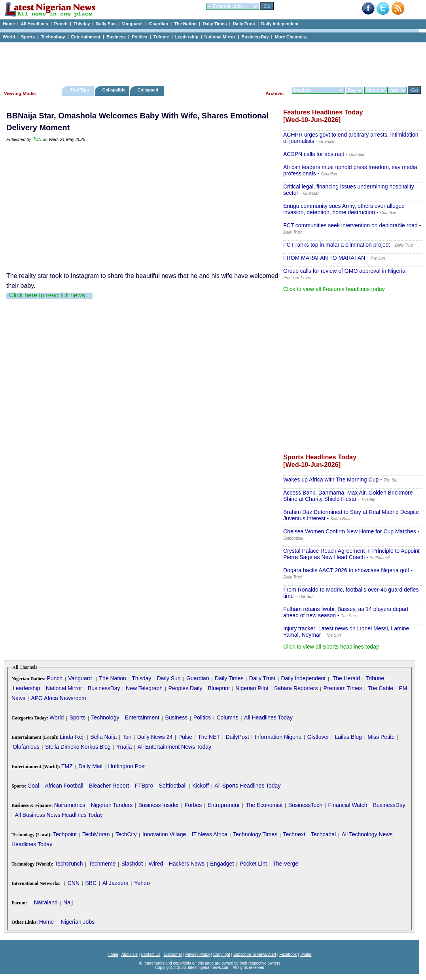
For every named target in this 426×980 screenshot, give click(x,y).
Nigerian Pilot (252, 688)
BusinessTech (305, 805)
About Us (130, 954)
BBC (91, 883)
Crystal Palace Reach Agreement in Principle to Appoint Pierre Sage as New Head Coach (351, 554)
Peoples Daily (186, 688)
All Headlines (34, 24)
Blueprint (219, 688)
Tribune (161, 37)
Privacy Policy (197, 954)
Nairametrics (70, 805)
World (9, 37)
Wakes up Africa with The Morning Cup (331, 480)
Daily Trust (244, 24)
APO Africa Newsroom (58, 698)
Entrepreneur (224, 805)
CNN (74, 883)
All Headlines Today (268, 717)
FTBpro (144, 786)
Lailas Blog (348, 737)
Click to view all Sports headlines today (331, 647)
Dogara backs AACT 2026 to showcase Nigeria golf (346, 570)
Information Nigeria (278, 737)
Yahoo (142, 883)
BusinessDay (255, 37)
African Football (64, 786)
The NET (209, 737)
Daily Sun (106, 24)
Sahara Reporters (296, 688)
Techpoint (65, 834)
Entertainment (86, 37)
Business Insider (159, 805)
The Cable (380, 688)
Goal (33, 786)
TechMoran (96, 834)
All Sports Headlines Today (247, 786)
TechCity (126, 834)
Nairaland (46, 902)
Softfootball (173, 786)
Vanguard (132, 24)
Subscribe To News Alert (255, 954)
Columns (227, 717)
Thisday (82, 24)
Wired (156, 864)
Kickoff (201, 786)
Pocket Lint (253, 864)
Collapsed (149, 90)
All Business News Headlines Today (59, 815)
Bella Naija (103, 737)
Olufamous (26, 747)
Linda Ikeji (72, 737)
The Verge (285, 864)
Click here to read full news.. (49, 295)
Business (116, 37)
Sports (28, 37)
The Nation (185, 24)
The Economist (264, 805)
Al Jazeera (115, 883)
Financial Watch (347, 805)
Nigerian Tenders (112, 805)
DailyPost (238, 737)
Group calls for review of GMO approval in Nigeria (344, 271)
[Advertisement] (210, 62)
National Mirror (220, 37)
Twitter (306, 954)
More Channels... (292, 37)
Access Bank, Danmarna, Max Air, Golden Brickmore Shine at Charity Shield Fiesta (348, 496)
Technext (294, 834)
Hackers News (187, 864)
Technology (53, 37)
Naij (68, 902)
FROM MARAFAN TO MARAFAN (324, 258)
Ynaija (124, 747)
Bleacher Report (109, 786)
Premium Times (343, 688)
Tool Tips (80, 90)
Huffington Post (127, 766)
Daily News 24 (155, 737)
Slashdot (132, 864)
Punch (61, 24)
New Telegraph (144, 688)
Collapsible (114, 90)
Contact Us (151, 954)
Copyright (222, 954)
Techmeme (102, 864)
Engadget (222, 864)
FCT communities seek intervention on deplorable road (350, 225)
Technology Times (255, 834)
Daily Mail (90, 766)
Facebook (288, 954)
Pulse (185, 737)
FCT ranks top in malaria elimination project (337, 245)
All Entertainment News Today (175, 747)
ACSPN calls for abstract (314, 154)
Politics (139, 37)
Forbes (193, 805)
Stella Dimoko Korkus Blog (78, 747)
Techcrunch (69, 864)
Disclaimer (173, 954)
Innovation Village (164, 834)
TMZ (67, 766)
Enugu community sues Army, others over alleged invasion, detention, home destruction (344, 209)
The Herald (346, 678)
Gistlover (318, 737)
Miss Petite (381, 737)
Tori (37, 139)
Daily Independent (280, 24)
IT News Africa (210, 834)
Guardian (159, 24)
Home (9, 24)
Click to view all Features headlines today (334, 289)
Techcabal (323, 834)
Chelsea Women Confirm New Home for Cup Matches (350, 531)
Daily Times (215, 24)
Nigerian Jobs (78, 922)
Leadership (187, 37)
